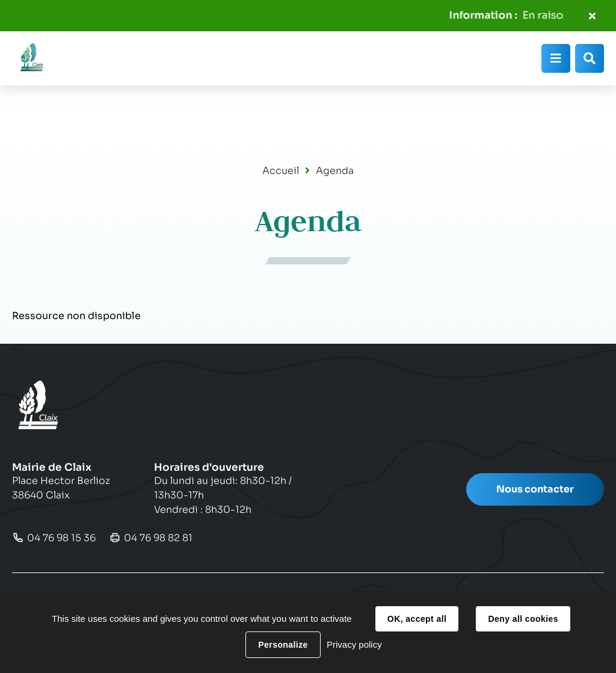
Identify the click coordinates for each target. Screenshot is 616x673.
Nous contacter (535, 489)
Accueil (281, 171)
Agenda (335, 171)
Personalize (283, 645)
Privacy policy (354, 644)
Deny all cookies (523, 619)
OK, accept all (417, 619)
